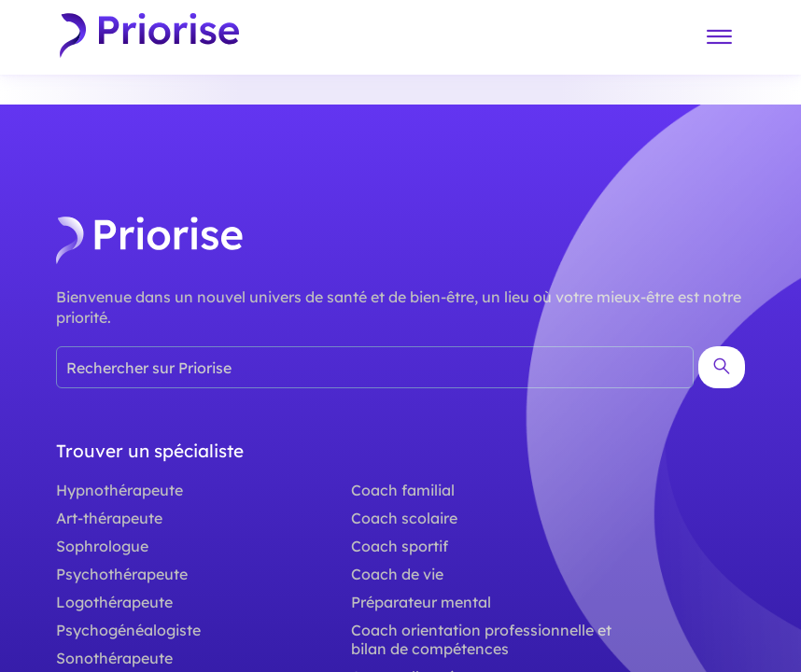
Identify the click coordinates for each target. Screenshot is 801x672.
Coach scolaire (404, 518)
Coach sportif (400, 546)
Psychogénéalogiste (128, 630)
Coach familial (403, 490)
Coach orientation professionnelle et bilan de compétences (481, 639)
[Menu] (719, 38)
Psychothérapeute (122, 574)
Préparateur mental (421, 602)
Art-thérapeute (109, 518)
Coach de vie (397, 574)
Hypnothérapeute (119, 490)
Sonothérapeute (114, 658)
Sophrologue (102, 546)
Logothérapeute (114, 602)
